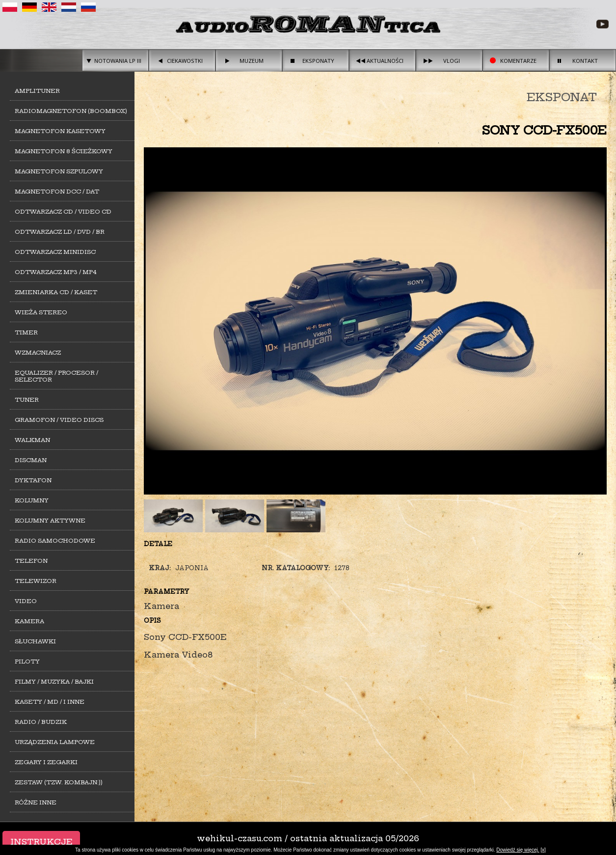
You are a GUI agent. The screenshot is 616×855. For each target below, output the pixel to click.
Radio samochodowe (55, 541)
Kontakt (585, 61)
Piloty (27, 662)
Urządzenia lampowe (55, 742)
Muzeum (252, 61)
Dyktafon (33, 480)
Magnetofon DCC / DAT (57, 192)
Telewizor (36, 581)
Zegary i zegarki (46, 762)
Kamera (29, 621)
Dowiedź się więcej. (518, 850)
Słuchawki (35, 641)
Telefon (31, 561)
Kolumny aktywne (50, 521)
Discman (31, 460)
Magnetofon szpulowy (59, 171)
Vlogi (452, 61)
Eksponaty (318, 61)
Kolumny (32, 500)
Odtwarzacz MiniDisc (55, 252)
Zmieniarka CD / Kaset (56, 292)
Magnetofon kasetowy (60, 131)
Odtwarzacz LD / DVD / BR (60, 232)
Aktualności (385, 61)
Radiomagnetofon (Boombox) (71, 111)
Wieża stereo (41, 312)
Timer (26, 332)
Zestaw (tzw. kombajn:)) (59, 782)
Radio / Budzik (41, 722)
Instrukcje (41, 842)
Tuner (27, 400)
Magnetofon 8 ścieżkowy (64, 151)
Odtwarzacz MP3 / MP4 (56, 272)
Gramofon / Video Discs (59, 420)
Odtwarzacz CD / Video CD (63, 212)
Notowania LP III (118, 61)
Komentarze (518, 61)
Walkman (32, 440)
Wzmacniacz (38, 353)
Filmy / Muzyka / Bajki (54, 682)
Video (26, 601)
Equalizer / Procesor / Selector (56, 376)
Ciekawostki (185, 61)
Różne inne (36, 802)
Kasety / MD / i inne (50, 702)
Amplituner (37, 91)
